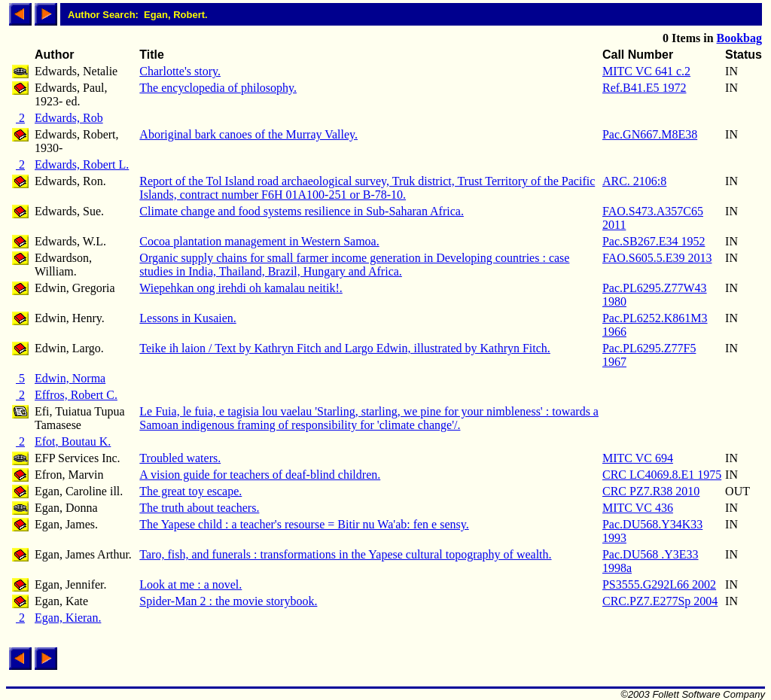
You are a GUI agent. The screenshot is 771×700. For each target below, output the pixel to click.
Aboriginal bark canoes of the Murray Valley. (248, 134)
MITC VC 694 (638, 458)
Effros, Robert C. (76, 395)
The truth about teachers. (199, 508)
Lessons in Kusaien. (187, 318)
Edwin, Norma (70, 378)
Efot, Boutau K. (73, 441)
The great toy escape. (190, 491)
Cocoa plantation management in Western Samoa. (259, 241)
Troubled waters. (180, 458)
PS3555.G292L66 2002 (659, 584)
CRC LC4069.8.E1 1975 (662, 475)
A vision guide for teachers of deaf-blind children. (260, 475)
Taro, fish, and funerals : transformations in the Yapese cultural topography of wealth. (345, 554)
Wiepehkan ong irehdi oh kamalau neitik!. (241, 288)
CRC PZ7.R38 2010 (651, 491)
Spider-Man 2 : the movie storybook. (228, 601)
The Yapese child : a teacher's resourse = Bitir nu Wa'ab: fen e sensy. (304, 524)
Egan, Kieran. (68, 618)
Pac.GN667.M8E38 (650, 134)
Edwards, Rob (69, 118)
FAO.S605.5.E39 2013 (657, 258)
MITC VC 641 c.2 (646, 71)
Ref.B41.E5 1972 (645, 88)
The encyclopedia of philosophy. (218, 88)
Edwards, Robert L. (82, 164)
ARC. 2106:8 (634, 181)
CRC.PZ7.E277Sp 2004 (660, 601)
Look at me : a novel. (190, 584)
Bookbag (739, 38)
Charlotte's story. (180, 71)
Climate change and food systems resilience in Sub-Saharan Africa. (302, 211)
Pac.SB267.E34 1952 (654, 241)
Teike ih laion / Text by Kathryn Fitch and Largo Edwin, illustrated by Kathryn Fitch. (345, 348)
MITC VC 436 (638, 508)
